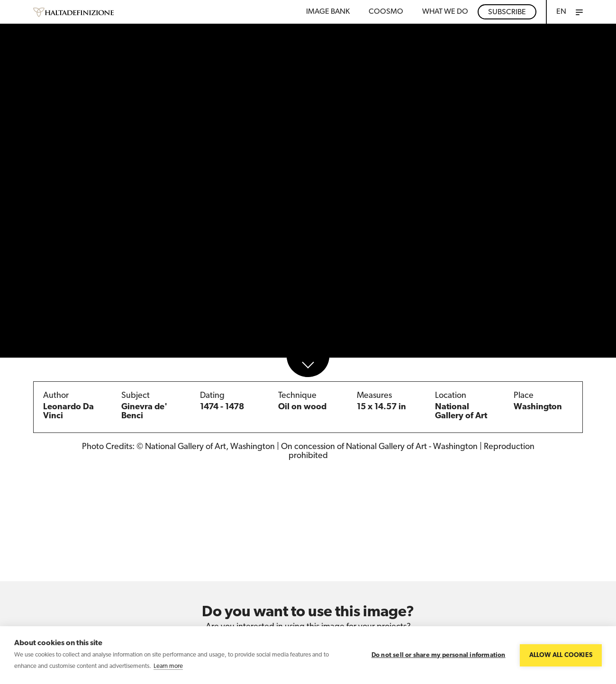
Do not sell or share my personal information (439, 655)
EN (561, 12)
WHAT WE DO (445, 12)
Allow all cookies (561, 655)
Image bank (328, 12)
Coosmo (386, 12)
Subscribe (507, 12)
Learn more (168, 666)
